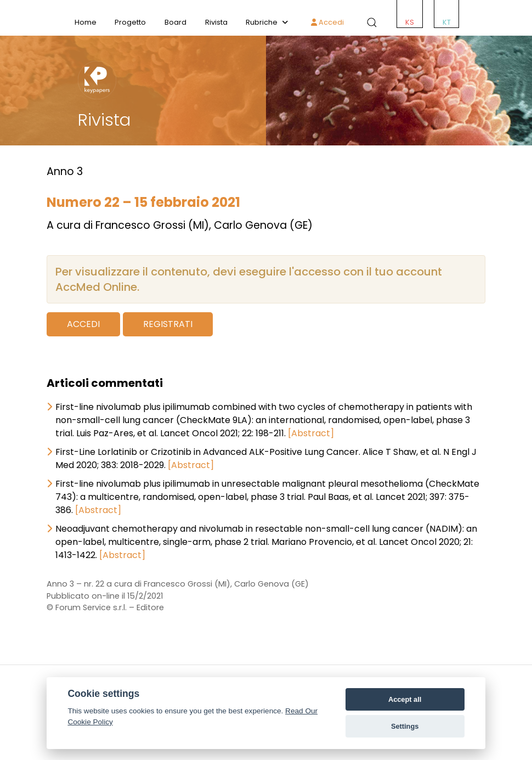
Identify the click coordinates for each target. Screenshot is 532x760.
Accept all (405, 699)
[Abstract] (311, 433)
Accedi (327, 22)
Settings (405, 726)
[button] (370, 22)
